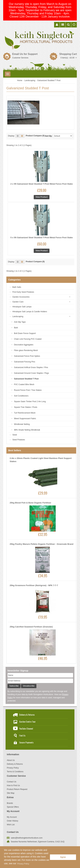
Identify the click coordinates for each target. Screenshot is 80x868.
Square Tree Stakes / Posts (26, 407)
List (18, 136)
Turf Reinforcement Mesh (25, 413)
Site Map (11, 793)
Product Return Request (17, 789)
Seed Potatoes (19, 440)
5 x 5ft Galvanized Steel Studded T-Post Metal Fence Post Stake (42, 238)
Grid (22, 136)
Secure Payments (26, 742)
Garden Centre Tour (27, 722)
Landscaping (30, 80)
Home (20, 80)
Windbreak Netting (22, 424)
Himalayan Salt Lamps (22, 307)
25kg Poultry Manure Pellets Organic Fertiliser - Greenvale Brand (42, 544)
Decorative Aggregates (24, 345)
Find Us (22, 735)
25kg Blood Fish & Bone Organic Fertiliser (30, 503)
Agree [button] (63, 857)
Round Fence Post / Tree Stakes (28, 390)
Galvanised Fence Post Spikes (27, 356)
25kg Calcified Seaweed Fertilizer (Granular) (31, 627)
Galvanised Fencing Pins (25, 362)
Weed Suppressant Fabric (25, 419)
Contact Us (12, 782)
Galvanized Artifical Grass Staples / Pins (31, 367)
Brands (10, 803)
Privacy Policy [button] (23, 864)
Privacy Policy (13, 768)
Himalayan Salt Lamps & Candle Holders (30, 312)
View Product (42, 197)
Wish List (11, 825)
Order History (12, 821)
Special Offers (13, 807)
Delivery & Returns (27, 715)
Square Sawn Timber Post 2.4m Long (30, 402)
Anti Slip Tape (20, 322)
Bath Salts (17, 287)
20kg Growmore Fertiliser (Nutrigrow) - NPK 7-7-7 (34, 585)
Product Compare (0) (35, 136)
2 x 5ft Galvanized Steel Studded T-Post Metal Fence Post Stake (42, 184)
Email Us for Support (25, 54)
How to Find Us (13, 785)
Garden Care (18, 302)
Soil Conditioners (21, 396)
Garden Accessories (21, 297)
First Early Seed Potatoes (23, 292)
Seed (15, 435)
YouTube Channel (26, 728)
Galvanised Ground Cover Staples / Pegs (31, 373)
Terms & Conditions (15, 772)
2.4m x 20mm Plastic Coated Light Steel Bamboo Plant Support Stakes (41, 460)
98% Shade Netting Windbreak (27, 430)
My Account (12, 817)
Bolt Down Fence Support (25, 333)
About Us (11, 760)
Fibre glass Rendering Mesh (26, 350)
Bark (16, 328)
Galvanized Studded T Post (49, 80)
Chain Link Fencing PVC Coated (28, 339)
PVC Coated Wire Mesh (24, 384)
